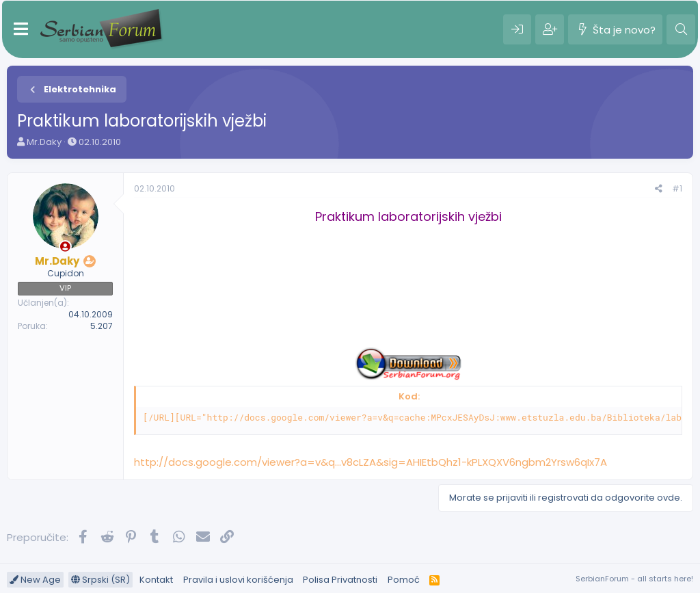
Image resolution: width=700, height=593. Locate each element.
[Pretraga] (681, 29)
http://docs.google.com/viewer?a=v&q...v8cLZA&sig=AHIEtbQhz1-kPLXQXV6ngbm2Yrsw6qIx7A (371, 462)
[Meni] (21, 29)
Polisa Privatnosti (340, 580)
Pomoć (404, 580)
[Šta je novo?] (615, 29)
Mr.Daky (44, 142)
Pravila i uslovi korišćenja (238, 580)
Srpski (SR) (100, 580)
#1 (677, 188)
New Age (35, 580)
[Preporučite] (659, 189)
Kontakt (156, 580)
